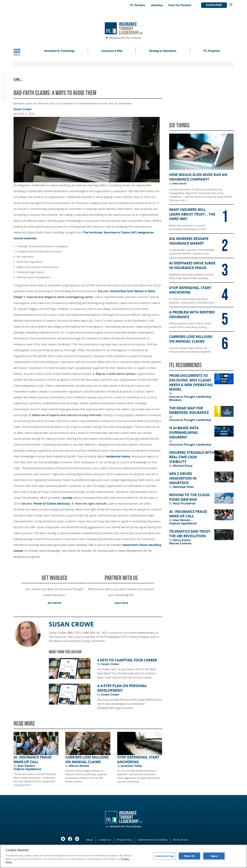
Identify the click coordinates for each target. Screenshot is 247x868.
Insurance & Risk (112, 51)
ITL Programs (212, 51)
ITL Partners (138, 5)
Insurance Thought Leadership (190, 397)
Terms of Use (180, 840)
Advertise (157, 5)
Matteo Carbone (180, 543)
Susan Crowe (22, 109)
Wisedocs (175, 400)
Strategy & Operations (163, 51)
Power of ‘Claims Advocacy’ (52, 504)
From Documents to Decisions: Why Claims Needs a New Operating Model (191, 383)
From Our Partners (180, 5)
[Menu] (22, 51)
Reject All (190, 856)
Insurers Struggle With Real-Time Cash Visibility (192, 457)
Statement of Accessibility (152, 840)
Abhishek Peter (183, 487)
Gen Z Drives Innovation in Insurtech (183, 478)
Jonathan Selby (131, 766)
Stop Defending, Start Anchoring (138, 760)
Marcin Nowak (79, 766)
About (90, 840)
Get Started (54, 603)
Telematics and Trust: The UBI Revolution (190, 534)
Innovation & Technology (59, 51)
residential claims (118, 456)
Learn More (121, 603)
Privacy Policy (124, 840)
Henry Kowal (182, 540)
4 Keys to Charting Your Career (127, 660)
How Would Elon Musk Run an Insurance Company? (198, 177)
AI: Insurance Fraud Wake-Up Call (33, 760)
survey (67, 498)
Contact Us (105, 840)
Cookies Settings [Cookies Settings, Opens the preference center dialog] (165, 856)
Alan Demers (26, 766)
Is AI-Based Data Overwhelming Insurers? (184, 433)
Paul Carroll (179, 184)
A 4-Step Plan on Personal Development (122, 688)
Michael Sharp (183, 466)
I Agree (214, 856)
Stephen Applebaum (28, 769)
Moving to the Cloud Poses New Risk (189, 497)
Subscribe (214, 5)
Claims (17, 79)
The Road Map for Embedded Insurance (189, 411)
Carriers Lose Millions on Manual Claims (87, 760)
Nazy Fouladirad (184, 503)
